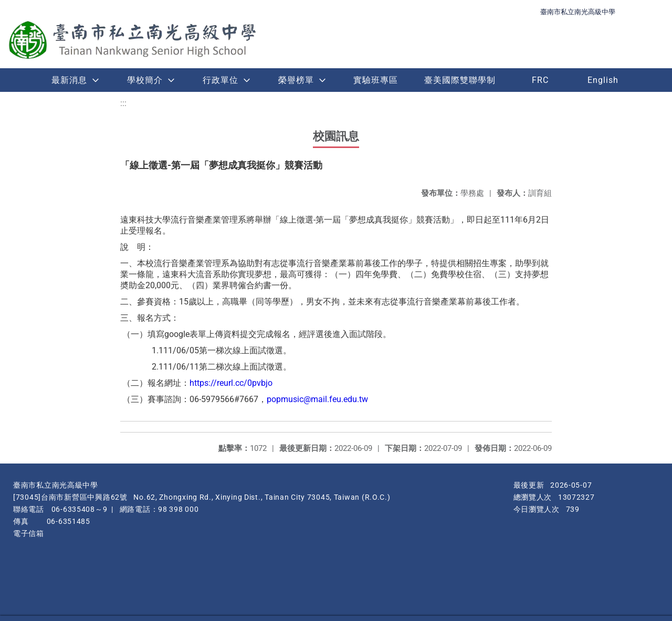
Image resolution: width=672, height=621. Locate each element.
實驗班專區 (376, 80)
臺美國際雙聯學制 (460, 80)
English (603, 80)
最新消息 (69, 80)
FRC (540, 80)
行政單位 (220, 80)
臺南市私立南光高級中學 (578, 12)
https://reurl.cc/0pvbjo (231, 383)
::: (123, 103)
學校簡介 (145, 80)
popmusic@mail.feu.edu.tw (317, 399)
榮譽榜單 (296, 80)
